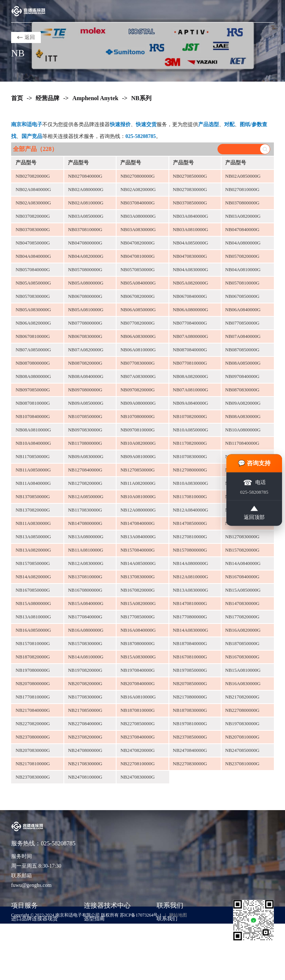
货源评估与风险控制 (35, 974)
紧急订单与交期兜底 (35, 930)
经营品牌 (47, 98)
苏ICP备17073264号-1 (141, 915)
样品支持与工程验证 (35, 952)
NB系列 (141, 98)
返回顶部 (254, 513)
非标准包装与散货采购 (37, 963)
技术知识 (94, 930)
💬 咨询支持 (254, 463)
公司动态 (94, 952)
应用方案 (94, 941)
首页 (17, 98)
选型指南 (94, 919)
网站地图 (178, 915)
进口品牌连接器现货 (35, 919)
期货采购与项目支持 (35, 941)
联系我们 (167, 919)
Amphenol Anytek (95, 98)
